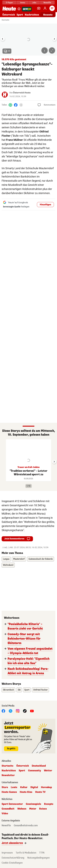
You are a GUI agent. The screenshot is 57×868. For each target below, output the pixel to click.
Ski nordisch (8, 690)
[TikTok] (25, 711)
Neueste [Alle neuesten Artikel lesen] (48, 15)
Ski (19, 690)
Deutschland (39, 766)
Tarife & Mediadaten (26, 853)
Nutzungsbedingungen (38, 858)
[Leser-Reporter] (39, 8)
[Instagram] (18, 711)
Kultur (24, 787)
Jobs (34, 3)
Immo (23, 3)
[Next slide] (54, 39)
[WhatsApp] (10, 105)
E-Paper (9, 3)
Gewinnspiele (33, 804)
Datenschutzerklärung (13, 858)
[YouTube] (32, 711)
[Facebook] (16, 105)
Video (5, 814)
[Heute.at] (9, 9)
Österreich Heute (22, 93)
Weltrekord (8, 565)
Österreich (9, 15)
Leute (14, 787)
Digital (34, 787)
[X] (11, 711)
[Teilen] (21, 105)
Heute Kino (26, 792)
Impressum (7, 853)
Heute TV (40, 792)
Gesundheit (8, 809)
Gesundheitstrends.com (26, 826)
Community (35, 771)
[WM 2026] (27, 9)
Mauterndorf (19, 559)
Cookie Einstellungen (12, 863)
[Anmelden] (45, 8)
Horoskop (46, 787)
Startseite (5, 20)
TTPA (42, 853)
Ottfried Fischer (40, 690)
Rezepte (49, 804)
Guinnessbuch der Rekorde (41, 559)
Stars (5, 787)
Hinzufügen (45, 205)
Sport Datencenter (12, 804)
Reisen (43, 809)
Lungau (6, 559)
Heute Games (9, 792)
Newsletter (8, 775)
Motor (33, 809)
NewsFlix (47, 3)
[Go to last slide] (3, 39)
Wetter (48, 771)
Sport (20, 15)
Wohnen (22, 809)
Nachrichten (32, 15)
